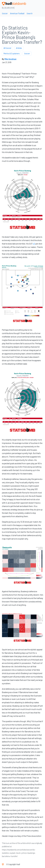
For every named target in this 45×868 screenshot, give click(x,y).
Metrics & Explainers (12, 54)
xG (34, 244)
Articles (19, 48)
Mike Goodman (10, 59)
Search (30, 14)
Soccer (5, 14)
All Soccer (7, 48)
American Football (17, 14)
